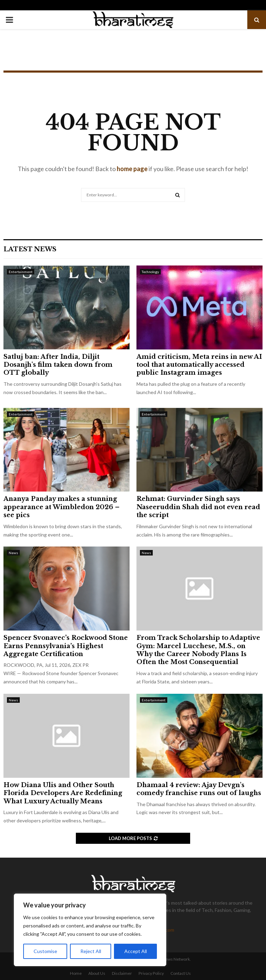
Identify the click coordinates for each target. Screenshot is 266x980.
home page (132, 169)
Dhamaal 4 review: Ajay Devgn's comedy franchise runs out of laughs (199, 789)
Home (76, 973)
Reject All (91, 951)
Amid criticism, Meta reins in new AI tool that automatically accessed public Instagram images (199, 365)
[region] (90, 930)
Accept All (136, 951)
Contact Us (181, 973)
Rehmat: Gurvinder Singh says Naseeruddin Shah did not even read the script (198, 507)
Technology (150, 272)
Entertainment (21, 272)
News (13, 553)
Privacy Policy (151, 973)
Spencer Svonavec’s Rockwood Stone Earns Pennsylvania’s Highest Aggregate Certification (66, 646)
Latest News (30, 249)
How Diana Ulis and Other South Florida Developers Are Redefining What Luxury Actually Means (63, 793)
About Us (97, 973)
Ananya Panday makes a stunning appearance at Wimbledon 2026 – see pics (61, 507)
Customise (45, 951)
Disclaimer (122, 973)
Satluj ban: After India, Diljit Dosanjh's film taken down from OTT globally (58, 365)
